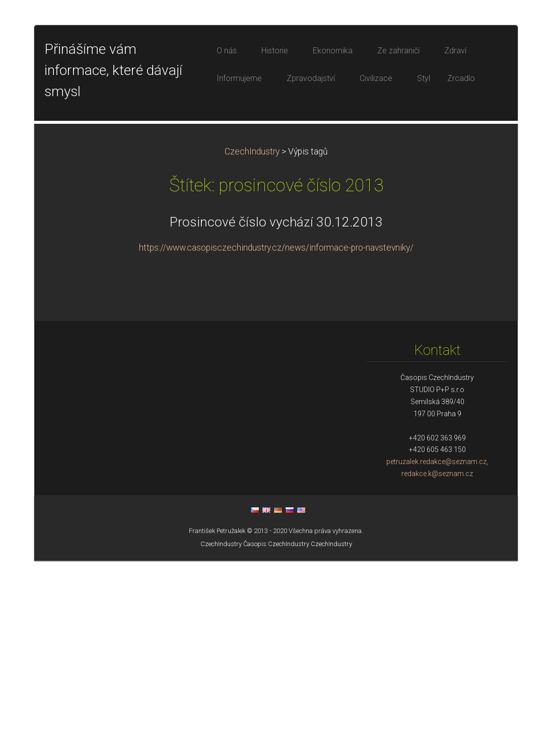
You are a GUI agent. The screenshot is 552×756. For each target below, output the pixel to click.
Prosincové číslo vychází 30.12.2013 (276, 417)
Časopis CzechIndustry (276, 739)
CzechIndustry (252, 347)
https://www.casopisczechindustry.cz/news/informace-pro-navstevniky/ (276, 443)
